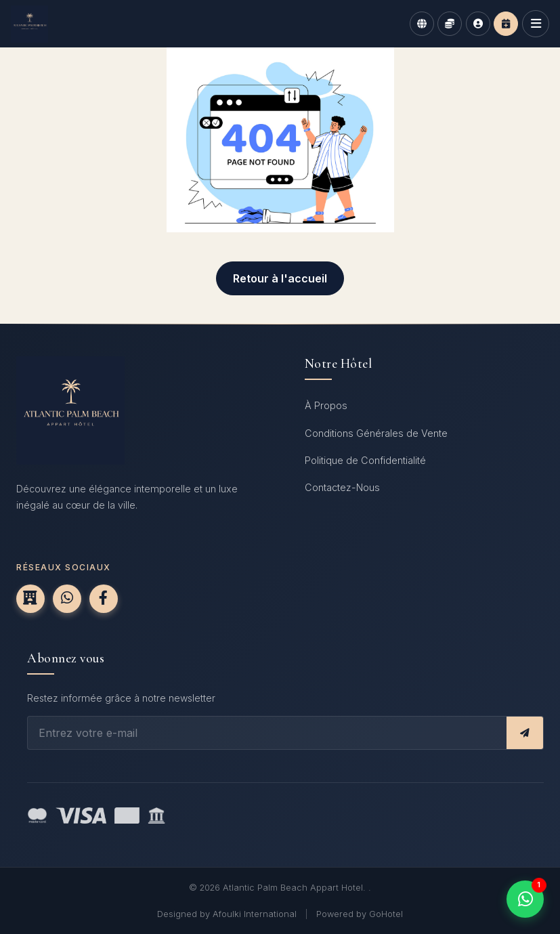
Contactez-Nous (342, 487)
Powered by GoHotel (360, 914)
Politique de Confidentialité (365, 460)
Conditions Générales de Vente (376, 433)
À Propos (326, 405)
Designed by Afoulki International (227, 914)
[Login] (478, 24)
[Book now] (506, 24)
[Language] (422, 24)
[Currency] (450, 24)
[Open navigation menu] (536, 24)
